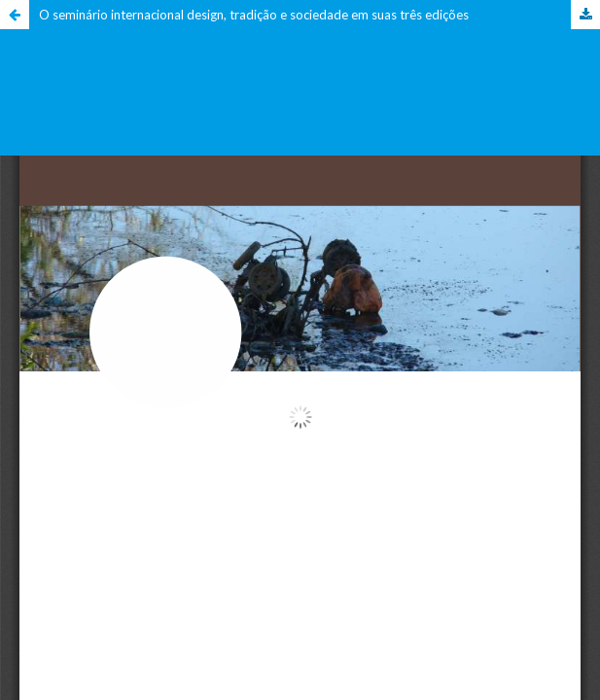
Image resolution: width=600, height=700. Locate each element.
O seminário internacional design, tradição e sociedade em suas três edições (254, 15)
